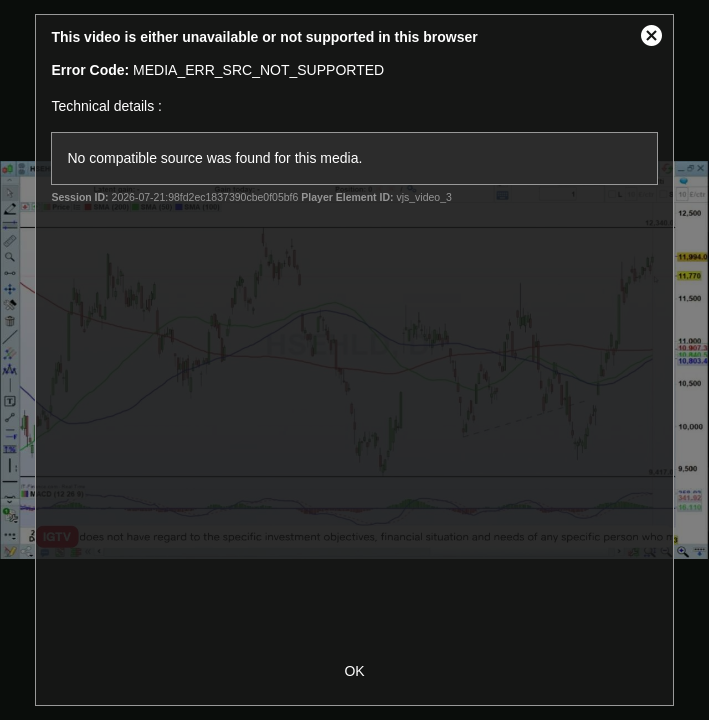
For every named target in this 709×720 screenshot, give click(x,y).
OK (354, 671)
